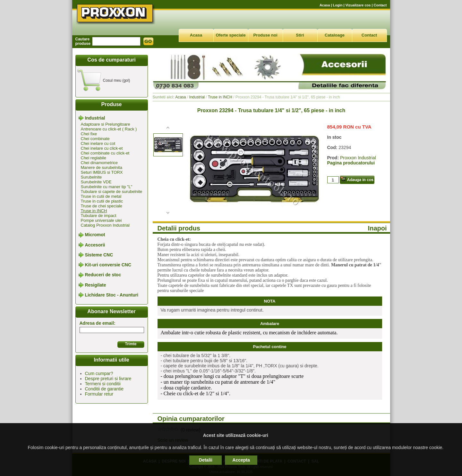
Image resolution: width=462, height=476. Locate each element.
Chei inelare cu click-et (102, 148)
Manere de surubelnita (102, 167)
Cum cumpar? (99, 373)
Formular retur (99, 394)
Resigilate (95, 285)
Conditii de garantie (104, 389)
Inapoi (377, 228)
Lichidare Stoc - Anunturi (111, 295)
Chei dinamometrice (99, 163)
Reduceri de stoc (103, 275)
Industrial (95, 118)
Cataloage (335, 35)
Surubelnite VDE (96, 182)
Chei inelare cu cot (98, 143)
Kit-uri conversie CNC (108, 265)
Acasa (325, 5)
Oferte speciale (231, 35)
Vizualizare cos (358, 5)
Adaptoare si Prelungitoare (106, 124)
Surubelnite (91, 177)
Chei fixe (89, 134)
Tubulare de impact (99, 216)
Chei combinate (95, 139)
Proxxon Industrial (358, 158)
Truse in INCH (94, 211)
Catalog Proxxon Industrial (105, 225)
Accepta (241, 460)
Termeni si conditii (103, 384)
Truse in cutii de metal (101, 196)
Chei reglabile (94, 158)
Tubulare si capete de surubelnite (112, 192)
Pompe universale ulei (101, 220)
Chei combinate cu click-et (105, 153)
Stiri (300, 35)
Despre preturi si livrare (108, 379)
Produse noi (265, 35)
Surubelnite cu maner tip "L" (107, 187)
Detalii (206, 460)
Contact (380, 5)
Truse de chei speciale (102, 206)
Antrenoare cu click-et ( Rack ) (109, 129)
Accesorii (95, 245)
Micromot (95, 235)
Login (338, 5)
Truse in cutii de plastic (102, 201)
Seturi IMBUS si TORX (102, 172)
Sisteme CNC (99, 255)
